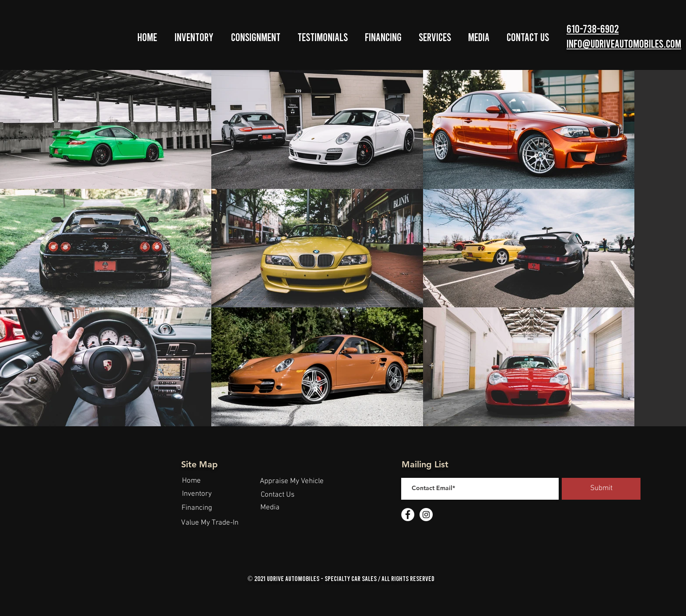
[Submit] (601, 489)
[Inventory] (197, 494)
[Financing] (197, 508)
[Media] (270, 508)
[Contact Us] (277, 495)
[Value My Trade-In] (210, 523)
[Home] (191, 481)
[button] (194, 37)
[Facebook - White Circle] (408, 515)
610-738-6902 (593, 28)
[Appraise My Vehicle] (292, 482)
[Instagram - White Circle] (426, 515)
